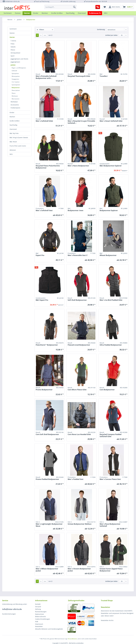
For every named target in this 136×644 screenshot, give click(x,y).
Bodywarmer (16, 88)
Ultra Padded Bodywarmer (111, 345)
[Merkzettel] (105, 7)
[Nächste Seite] (41, 35)
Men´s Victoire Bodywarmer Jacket (79, 570)
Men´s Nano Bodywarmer (78, 166)
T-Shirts (13, 41)
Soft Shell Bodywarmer (77, 300)
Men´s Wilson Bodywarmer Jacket (47, 570)
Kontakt (38, 604)
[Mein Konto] (114, 7)
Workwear (15, 96)
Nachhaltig (13, 125)
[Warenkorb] (128, 7)
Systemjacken (16, 85)
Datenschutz (39, 614)
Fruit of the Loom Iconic (18, 146)
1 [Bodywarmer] (37, 35)
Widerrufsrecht (40, 617)
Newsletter (39, 626)
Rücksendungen (41, 612)
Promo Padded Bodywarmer (47, 479)
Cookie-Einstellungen (43, 619)
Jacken (13, 65)
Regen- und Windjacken (19, 68)
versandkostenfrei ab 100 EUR (96, 1)
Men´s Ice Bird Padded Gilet (111, 300)
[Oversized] (82, 13)
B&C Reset (13, 142)
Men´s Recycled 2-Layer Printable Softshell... (81, 122)
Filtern (40, 30)
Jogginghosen (15, 62)
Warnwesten (16, 99)
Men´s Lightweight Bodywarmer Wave (49, 525)
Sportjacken (15, 73)
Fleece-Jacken (16, 90)
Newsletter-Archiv (107, 620)
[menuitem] (98, 7)
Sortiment (13, 29)
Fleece (13, 50)
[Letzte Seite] (45, 35)
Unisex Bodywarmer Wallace (80, 524)
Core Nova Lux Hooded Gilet (79, 434)
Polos (13, 44)
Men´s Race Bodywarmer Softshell (110, 525)
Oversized (13, 129)
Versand (38, 607)
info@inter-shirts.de (12, 1)
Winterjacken (16, 76)
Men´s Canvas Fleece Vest (110, 479)
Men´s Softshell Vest (44, 211)
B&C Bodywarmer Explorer (111, 166)
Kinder (12, 112)
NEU (11, 154)
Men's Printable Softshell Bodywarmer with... (46, 77)
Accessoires (15, 105)
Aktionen (13, 150)
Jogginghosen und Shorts (19, 59)
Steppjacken (15, 79)
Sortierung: (101, 29)
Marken (12, 117)
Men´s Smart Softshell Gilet (111, 121)
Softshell (14, 71)
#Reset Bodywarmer (108, 255)
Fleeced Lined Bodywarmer (79, 345)
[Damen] (18, 13)
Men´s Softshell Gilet (44, 121)
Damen (12, 33)
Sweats (13, 47)
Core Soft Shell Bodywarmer (47, 434)
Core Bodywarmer (107, 390)
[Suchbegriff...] (60, 7)
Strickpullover (16, 53)
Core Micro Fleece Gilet (77, 390)
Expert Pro (40, 255)
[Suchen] (74, 7)
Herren (12, 37)
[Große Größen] (57, 13)
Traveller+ (104, 76)
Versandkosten (72, 639)
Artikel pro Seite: (112, 35)
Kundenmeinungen (9, 614)
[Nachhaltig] (70, 13)
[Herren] (27, 13)
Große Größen (15, 121)
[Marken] (45, 13)
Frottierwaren (15, 108)
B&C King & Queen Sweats (19, 138)
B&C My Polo (14, 133)
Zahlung (38, 609)
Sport (13, 56)
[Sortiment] (8, 13)
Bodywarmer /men (76, 211)
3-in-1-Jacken (16, 82)
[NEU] (106, 13)
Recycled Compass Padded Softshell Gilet (111, 435)
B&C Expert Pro (42, 300)
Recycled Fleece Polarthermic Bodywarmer (48, 167)
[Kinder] (36, 13)
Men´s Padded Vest (76, 479)
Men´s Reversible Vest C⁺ (78, 255)
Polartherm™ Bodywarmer (47, 345)
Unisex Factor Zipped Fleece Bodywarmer (111, 570)
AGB (37, 622)
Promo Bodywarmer (44, 390)
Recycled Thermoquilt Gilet (79, 76)
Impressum (39, 624)
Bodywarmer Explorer (109, 211)
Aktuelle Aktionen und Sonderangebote (49, 629)
